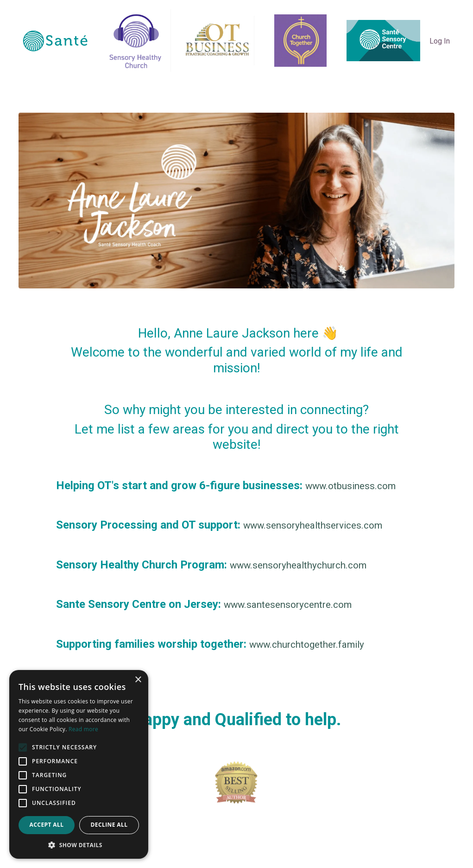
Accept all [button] (47, 825)
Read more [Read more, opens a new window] (83, 729)
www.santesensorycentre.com (299, 606)
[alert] (79, 764)
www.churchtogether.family (318, 646)
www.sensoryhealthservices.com (325, 526)
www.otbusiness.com (359, 486)
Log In (440, 41)
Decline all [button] (109, 825)
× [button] (138, 680)
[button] (79, 845)
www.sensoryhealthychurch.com (311, 566)
